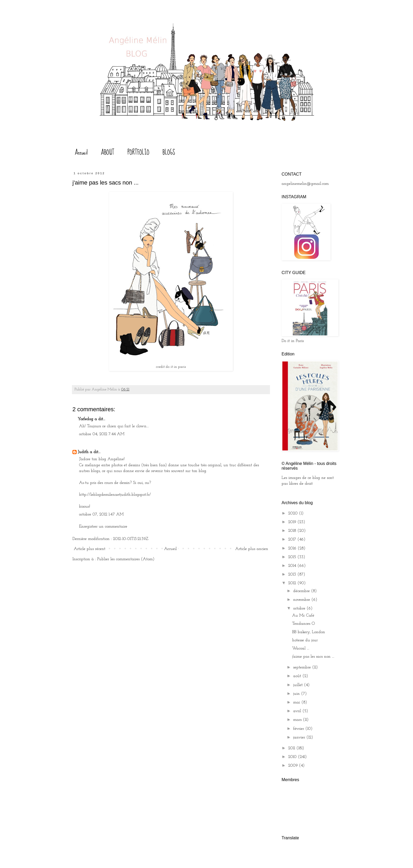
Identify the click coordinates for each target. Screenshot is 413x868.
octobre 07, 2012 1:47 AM (101, 514)
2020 (294, 513)
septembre (303, 667)
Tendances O (304, 624)
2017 (293, 539)
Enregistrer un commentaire (103, 527)
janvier (300, 737)
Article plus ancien (252, 549)
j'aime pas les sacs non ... (313, 657)
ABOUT (108, 152)
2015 (293, 557)
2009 (294, 766)
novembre (302, 600)
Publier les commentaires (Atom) (126, 559)
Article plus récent (90, 549)
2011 (292, 748)
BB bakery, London (309, 632)
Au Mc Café (303, 616)
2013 (293, 574)
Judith (84, 452)
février (299, 729)
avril (298, 711)
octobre (300, 608)
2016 (293, 548)
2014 (293, 566)
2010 (293, 757)
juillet (299, 685)
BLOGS (169, 152)
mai (297, 702)
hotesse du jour (305, 640)
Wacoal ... (301, 648)
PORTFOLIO (138, 152)
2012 (293, 583)
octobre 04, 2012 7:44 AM (102, 434)
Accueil (81, 152)
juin (297, 694)
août (298, 676)
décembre (302, 591)
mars (298, 720)
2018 (293, 531)
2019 (293, 522)
